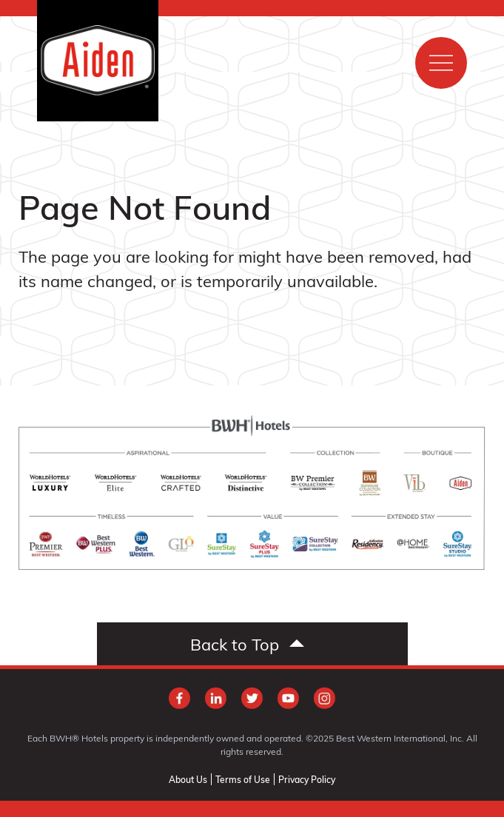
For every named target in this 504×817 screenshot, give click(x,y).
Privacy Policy (307, 779)
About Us (188, 779)
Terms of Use (243, 779)
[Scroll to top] (252, 644)
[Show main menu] (441, 63)
